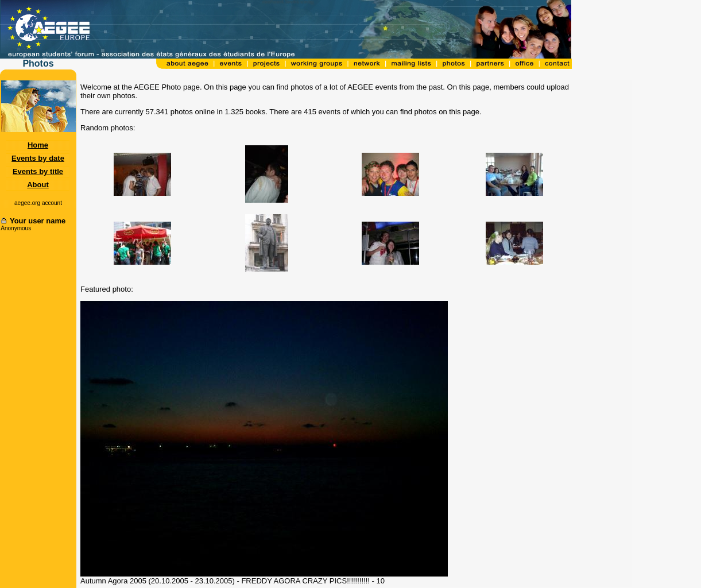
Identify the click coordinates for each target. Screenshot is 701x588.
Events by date (38, 158)
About (38, 185)
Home (38, 145)
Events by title (38, 171)
